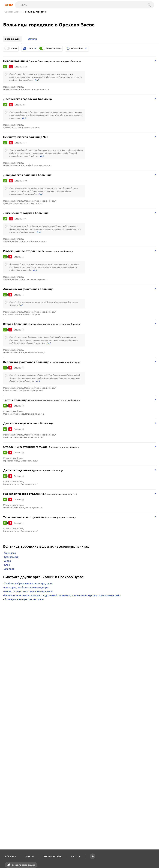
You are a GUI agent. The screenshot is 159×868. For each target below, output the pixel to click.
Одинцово (10, 553)
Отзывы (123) (21, 67)
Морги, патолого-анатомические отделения (29, 591)
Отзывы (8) (19, 330)
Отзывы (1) (19, 368)
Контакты (75, 856)
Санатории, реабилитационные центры (26, 587)
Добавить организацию (23, 865)
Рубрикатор (11, 856)
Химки (8, 561)
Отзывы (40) (20, 219)
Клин (7, 565)
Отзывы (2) (19, 257)
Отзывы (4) (19, 295)
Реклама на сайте (52, 856)
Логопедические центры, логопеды (24, 599)
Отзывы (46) (20, 143)
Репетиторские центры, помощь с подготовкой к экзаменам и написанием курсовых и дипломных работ (63, 595)
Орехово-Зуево (12, 12)
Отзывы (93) (20, 105)
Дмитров (9, 569)
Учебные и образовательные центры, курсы (29, 583)
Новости (30, 856)
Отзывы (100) (21, 181)
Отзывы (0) (19, 406)
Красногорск (11, 557)
